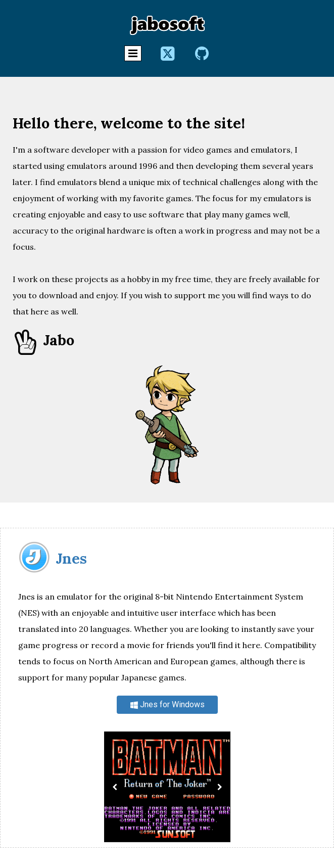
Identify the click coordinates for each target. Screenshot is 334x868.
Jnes (71, 558)
